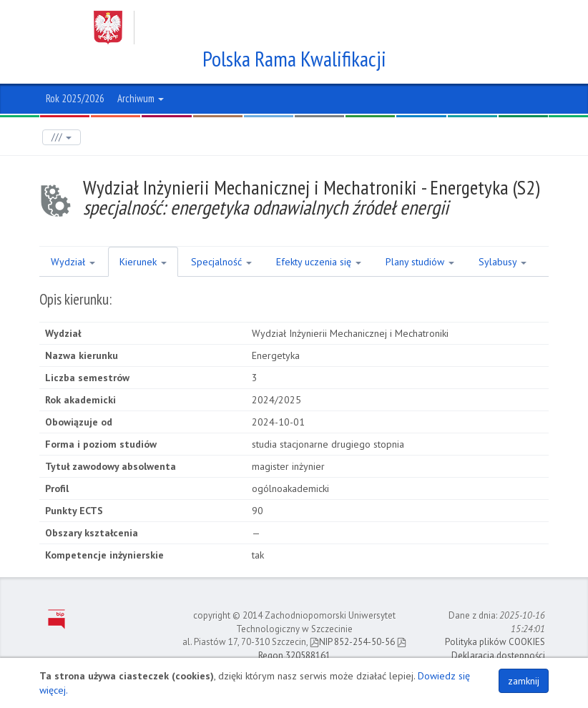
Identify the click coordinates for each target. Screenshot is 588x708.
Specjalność (221, 262)
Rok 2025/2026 (75, 98)
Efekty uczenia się (319, 262)
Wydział (73, 262)
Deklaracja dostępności (498, 655)
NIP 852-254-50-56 (352, 642)
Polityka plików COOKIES (495, 642)
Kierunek (143, 262)
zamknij (524, 681)
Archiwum (141, 98)
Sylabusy (503, 262)
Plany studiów (420, 262)
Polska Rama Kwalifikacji (294, 59)
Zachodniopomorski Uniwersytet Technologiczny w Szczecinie (280, 28)
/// (62, 137)
